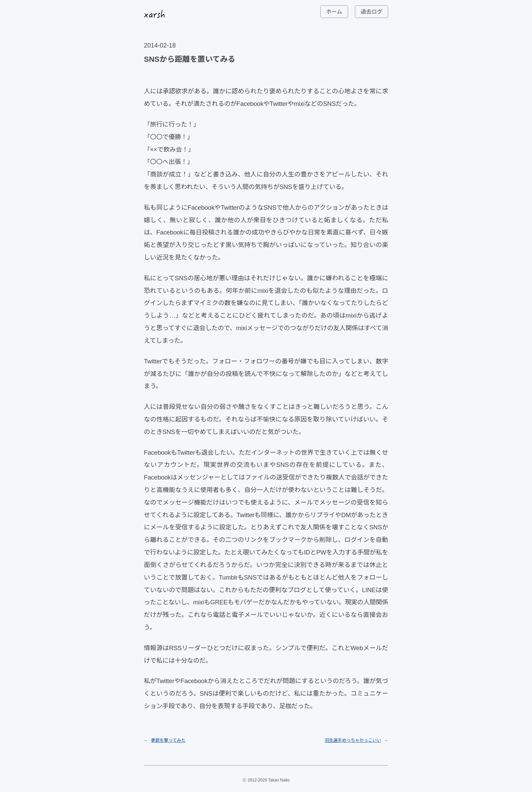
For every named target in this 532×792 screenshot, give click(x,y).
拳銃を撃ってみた (168, 740)
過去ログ (372, 12)
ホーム (334, 12)
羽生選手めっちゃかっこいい (353, 740)
